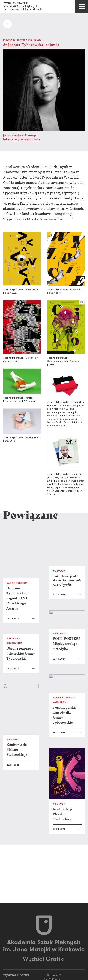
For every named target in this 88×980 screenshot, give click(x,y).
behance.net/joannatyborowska (22, 139)
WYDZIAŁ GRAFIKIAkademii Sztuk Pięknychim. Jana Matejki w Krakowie (23, 6)
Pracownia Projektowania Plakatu (22, 40)
